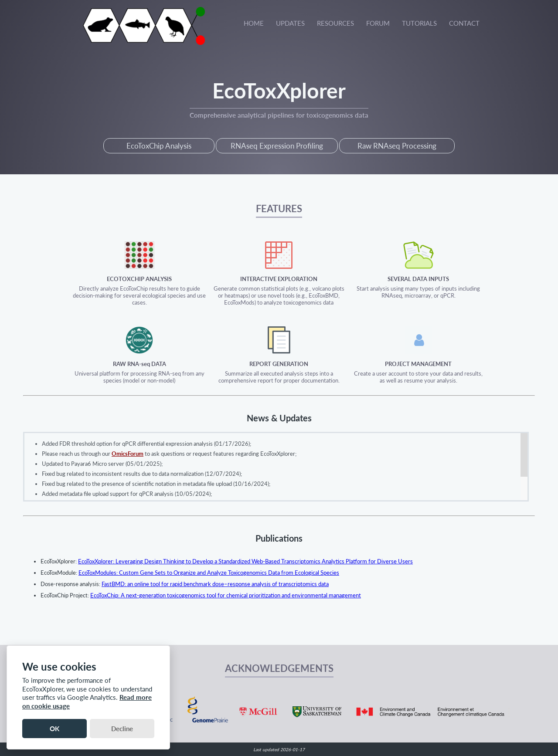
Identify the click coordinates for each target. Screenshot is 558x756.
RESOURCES (335, 23)
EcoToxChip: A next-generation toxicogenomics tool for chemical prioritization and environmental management (226, 595)
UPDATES (290, 23)
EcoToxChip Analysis (159, 146)
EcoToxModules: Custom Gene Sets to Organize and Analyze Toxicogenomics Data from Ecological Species (209, 573)
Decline (122, 729)
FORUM (378, 23)
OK (54, 729)
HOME (254, 23)
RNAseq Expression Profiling (277, 146)
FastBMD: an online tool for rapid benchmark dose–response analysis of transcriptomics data (215, 584)
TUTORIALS (419, 23)
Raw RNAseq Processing (397, 146)
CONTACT (464, 23)
